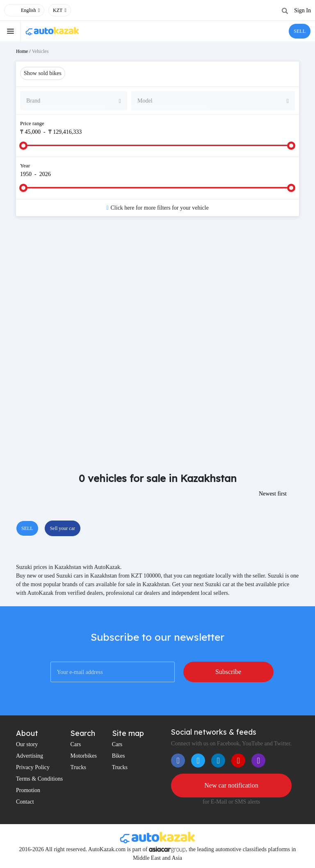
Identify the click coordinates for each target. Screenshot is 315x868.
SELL (300, 31)
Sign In (302, 10)
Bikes (119, 756)
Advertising (30, 756)
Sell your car (63, 528)
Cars (75, 744)
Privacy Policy (33, 767)
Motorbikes (83, 756)
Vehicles (40, 51)
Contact (25, 802)
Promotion (28, 790)
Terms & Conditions (39, 779)
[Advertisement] (157, 288)
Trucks (78, 767)
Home (22, 51)
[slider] (23, 146)
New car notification (231, 785)
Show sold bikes (43, 73)
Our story (27, 744)
